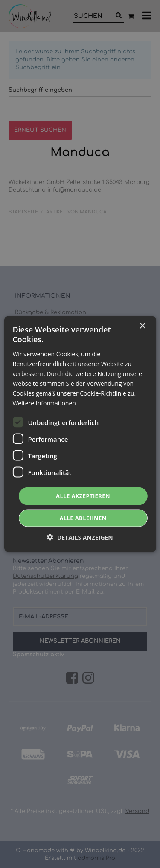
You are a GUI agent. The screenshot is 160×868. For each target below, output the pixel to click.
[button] (80, 537)
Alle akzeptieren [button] (83, 496)
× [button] (142, 326)
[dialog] (80, 434)
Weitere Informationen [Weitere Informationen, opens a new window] (44, 403)
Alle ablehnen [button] (83, 518)
